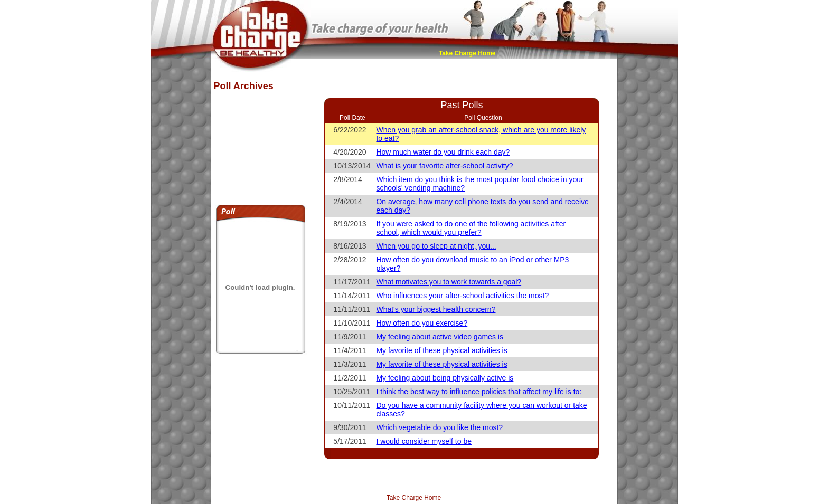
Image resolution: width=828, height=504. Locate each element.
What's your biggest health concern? (436, 309)
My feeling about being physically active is (445, 378)
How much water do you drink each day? (443, 152)
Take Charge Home (467, 53)
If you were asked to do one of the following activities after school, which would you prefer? (471, 228)
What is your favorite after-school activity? (444, 166)
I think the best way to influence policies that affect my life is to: (479, 392)
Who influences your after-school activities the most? (462, 296)
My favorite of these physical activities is (441, 350)
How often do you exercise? (422, 323)
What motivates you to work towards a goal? (449, 282)
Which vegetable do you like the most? (439, 427)
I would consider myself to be (424, 441)
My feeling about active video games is (439, 337)
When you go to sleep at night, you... (436, 246)
